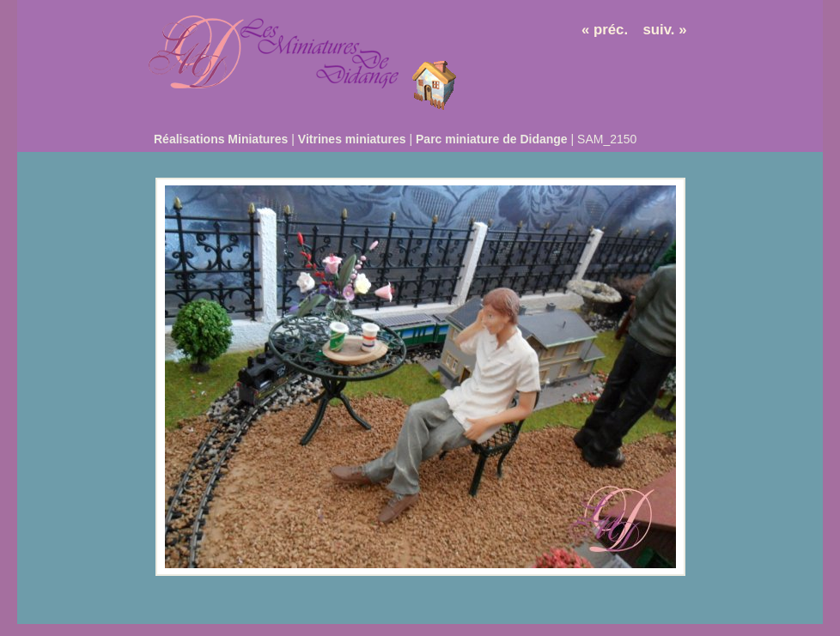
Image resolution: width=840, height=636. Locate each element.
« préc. (605, 30)
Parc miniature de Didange (492, 139)
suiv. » (665, 30)
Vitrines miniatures (352, 139)
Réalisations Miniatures (221, 139)
